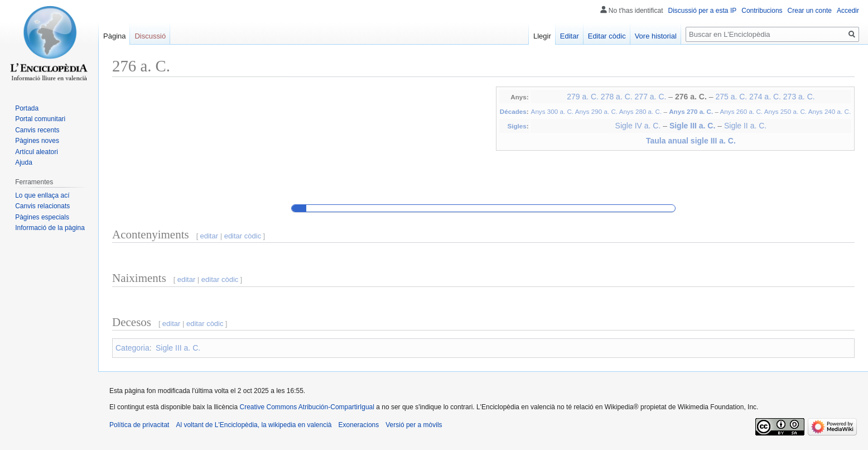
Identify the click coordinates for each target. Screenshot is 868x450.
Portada (27, 108)
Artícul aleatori (37, 152)
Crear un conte (810, 11)
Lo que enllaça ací (42, 195)
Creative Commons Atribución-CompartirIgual (307, 407)
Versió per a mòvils (414, 425)
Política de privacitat (139, 425)
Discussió (150, 36)
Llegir (542, 36)
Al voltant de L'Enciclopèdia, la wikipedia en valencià (254, 425)
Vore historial (656, 36)
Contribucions (762, 11)
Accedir (848, 11)
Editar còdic (607, 36)
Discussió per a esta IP (703, 11)
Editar (570, 36)
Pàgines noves (37, 141)
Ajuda (24, 162)
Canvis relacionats (42, 206)
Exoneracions (359, 425)
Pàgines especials (42, 217)
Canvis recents (37, 130)
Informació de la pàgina (50, 228)
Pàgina (114, 36)
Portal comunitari (40, 119)
